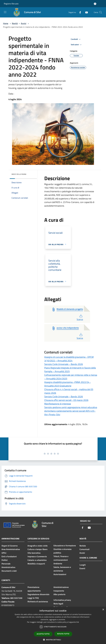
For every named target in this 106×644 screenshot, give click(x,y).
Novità (15, 23)
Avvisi (24, 23)
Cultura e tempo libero (38, 549)
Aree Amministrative (11, 549)
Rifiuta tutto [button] (63, 634)
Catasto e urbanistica (37, 560)
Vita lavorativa (34, 553)
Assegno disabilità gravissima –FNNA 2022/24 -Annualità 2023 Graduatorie (68, 384)
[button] (53, 640)
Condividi (76, 39)
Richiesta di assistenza (38, 602)
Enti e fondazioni (9, 556)
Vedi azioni (77, 45)
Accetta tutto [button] (43, 634)
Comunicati (84, 549)
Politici (5, 560)
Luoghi (83, 565)
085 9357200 (16, 598)
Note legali (58, 604)
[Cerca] (101, 12)
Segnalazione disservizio (38, 594)
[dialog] (53, 625)
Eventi (82, 568)
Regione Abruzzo (11, 4)
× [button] (103, 610)
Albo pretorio (59, 594)
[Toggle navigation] (5, 12)
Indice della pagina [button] (19, 174)
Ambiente (58, 564)
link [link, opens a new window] (78, 622)
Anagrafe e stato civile (38, 546)
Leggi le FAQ (33, 598)
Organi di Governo (10, 546)
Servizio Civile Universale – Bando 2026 (64, 364)
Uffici (4, 553)
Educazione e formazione (65, 546)
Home (6, 23)
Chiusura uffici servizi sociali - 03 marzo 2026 (66, 400)
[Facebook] (79, 12)
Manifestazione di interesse (58, 404)
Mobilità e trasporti (36, 564)
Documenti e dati (9, 571)
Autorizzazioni (60, 574)
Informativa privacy (62, 600)
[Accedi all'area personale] (95, 4)
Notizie (83, 546)
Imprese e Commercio (37, 556)
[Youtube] (86, 12)
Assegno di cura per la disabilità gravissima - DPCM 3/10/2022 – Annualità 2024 (69, 359)
